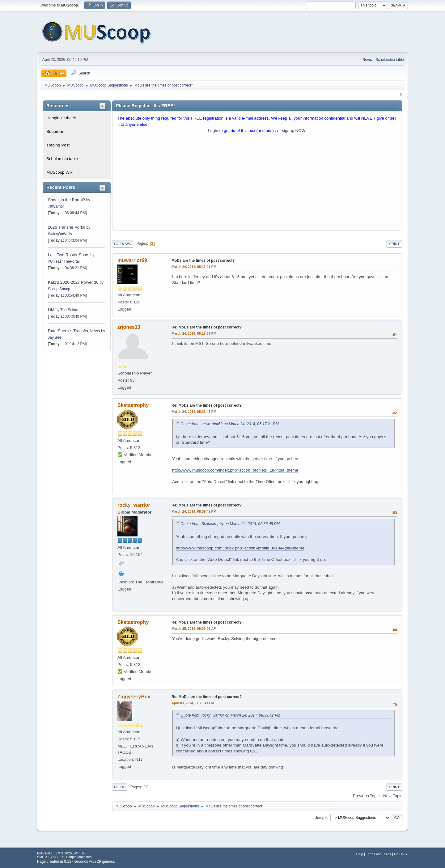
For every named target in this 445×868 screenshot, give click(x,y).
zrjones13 (129, 327)
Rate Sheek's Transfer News (74, 331)
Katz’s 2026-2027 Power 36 (73, 282)
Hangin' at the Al (61, 118)
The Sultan (69, 310)
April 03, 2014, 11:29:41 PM (193, 703)
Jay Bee (55, 337)
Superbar (55, 131)
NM (51, 310)
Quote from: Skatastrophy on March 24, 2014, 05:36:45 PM (230, 524)
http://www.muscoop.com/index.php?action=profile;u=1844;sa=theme (235, 470)
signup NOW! (294, 131)
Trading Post (58, 145)
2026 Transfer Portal (67, 227)
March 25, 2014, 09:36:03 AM (194, 629)
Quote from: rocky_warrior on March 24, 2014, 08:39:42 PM (230, 715)
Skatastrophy (133, 405)
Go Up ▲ (401, 854)
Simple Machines (79, 857)
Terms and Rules (379, 854)
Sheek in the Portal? (66, 200)
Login (213, 131)
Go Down (123, 244)
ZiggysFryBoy (134, 697)
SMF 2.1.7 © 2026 (51, 857)
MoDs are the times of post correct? (203, 260)
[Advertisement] (257, 183)
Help (360, 854)
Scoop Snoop (59, 289)
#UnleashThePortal (64, 261)
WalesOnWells (60, 234)
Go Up (120, 787)
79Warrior (56, 206)
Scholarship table (390, 60)
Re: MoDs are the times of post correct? (207, 327)
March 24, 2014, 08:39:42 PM (194, 511)
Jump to (322, 817)
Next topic (393, 796)
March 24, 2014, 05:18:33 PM (194, 333)
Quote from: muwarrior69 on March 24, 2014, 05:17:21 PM (230, 424)
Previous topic (366, 796)
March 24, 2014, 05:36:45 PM (194, 412)
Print (394, 244)
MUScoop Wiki (60, 172)
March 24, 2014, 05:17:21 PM (194, 267)
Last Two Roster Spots (69, 255)
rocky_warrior (134, 505)
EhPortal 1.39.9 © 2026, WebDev (62, 853)
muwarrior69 (132, 260)
